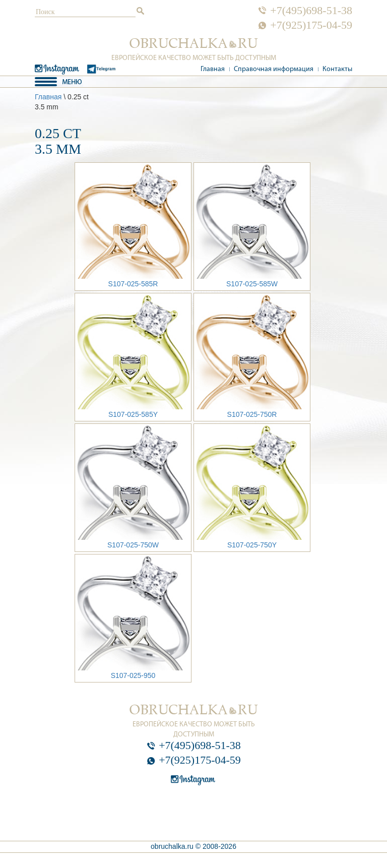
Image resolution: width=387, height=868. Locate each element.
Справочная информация (274, 69)
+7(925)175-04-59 (311, 25)
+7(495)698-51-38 (311, 11)
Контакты (337, 69)
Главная (213, 69)
